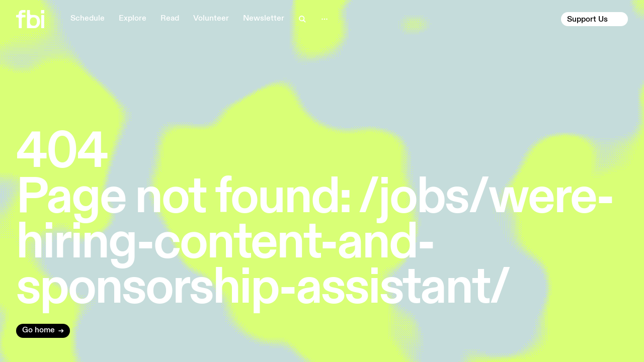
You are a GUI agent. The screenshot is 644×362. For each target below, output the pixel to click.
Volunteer (211, 19)
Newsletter (264, 19)
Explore (133, 19)
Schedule (88, 19)
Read (170, 19)
